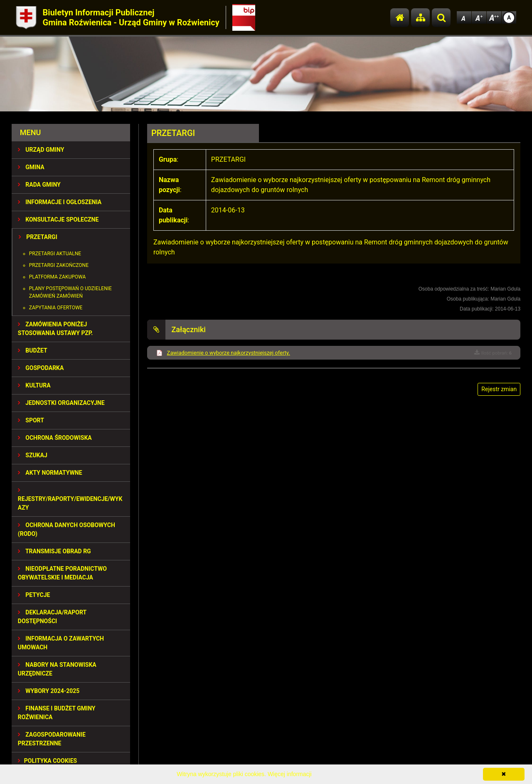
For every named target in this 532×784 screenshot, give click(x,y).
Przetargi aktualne (55, 254)
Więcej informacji (290, 774)
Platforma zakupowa (58, 277)
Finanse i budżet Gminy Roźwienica (57, 713)
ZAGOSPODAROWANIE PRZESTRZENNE (52, 739)
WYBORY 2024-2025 (49, 691)
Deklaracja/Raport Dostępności (52, 617)
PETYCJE (34, 595)
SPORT (31, 420)
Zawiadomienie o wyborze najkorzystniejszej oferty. (229, 353)
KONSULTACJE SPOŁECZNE (58, 219)
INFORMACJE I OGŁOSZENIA (60, 202)
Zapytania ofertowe (56, 308)
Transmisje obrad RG (54, 551)
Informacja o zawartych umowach (61, 643)
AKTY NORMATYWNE (50, 473)
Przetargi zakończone (59, 265)
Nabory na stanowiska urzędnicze (57, 669)
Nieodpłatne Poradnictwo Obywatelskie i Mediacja (62, 573)
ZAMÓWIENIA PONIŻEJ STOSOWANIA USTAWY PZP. (55, 329)
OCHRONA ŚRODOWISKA (55, 438)
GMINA (31, 167)
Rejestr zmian (499, 389)
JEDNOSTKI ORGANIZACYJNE (61, 403)
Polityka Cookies (47, 761)
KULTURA (34, 385)
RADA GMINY (39, 185)
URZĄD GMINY (41, 150)
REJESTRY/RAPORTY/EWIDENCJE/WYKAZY (70, 499)
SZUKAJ (33, 455)
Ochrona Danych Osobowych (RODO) (66, 529)
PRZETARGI (38, 237)
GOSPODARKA (41, 368)
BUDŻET (33, 350)
